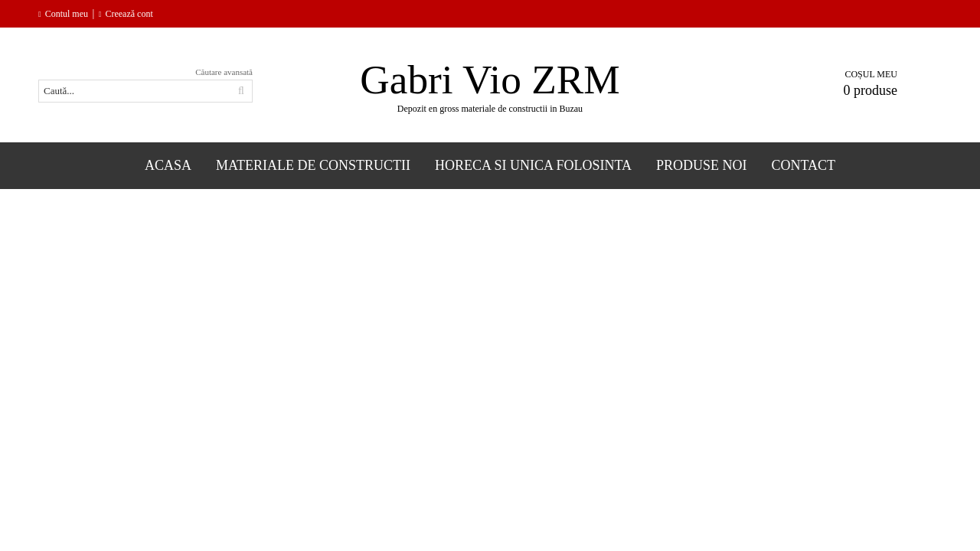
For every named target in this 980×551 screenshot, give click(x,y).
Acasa (168, 165)
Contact (804, 165)
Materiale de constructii (313, 165)
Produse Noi (702, 165)
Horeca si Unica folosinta (533, 165)
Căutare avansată (224, 72)
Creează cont (129, 14)
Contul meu (67, 14)
